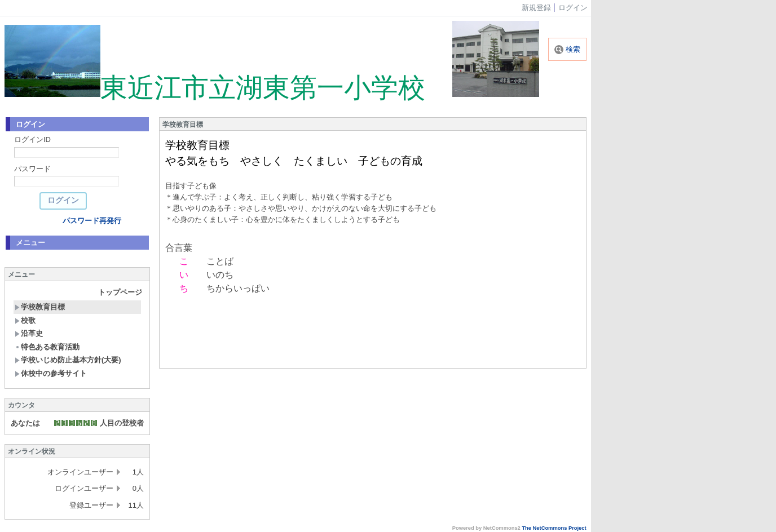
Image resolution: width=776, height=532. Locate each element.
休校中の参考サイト (51, 373)
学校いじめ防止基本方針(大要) (68, 360)
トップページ (120, 292)
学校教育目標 (40, 307)
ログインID (32, 139)
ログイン (573, 8)
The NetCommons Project (554, 528)
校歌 (25, 320)
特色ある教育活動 (47, 347)
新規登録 (536, 8)
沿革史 (29, 333)
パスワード (32, 169)
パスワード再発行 (92, 221)
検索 (567, 49)
